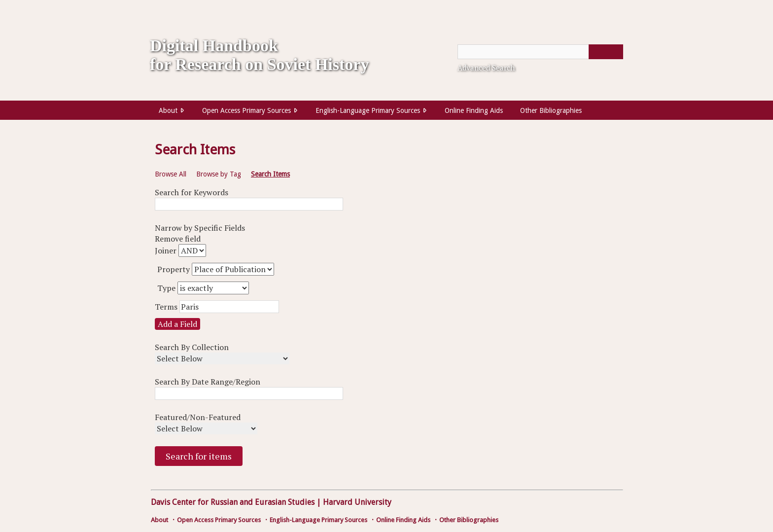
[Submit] (606, 52)
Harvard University (357, 502)
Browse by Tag (219, 174)
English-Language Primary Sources (368, 110)
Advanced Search (486, 68)
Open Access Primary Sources (246, 110)
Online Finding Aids (474, 110)
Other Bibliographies (551, 110)
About (168, 110)
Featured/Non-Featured (198, 417)
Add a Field (177, 324)
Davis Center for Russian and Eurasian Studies (233, 502)
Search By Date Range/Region (208, 382)
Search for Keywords (192, 192)
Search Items (270, 174)
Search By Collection (192, 347)
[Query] (540, 52)
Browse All (171, 174)
